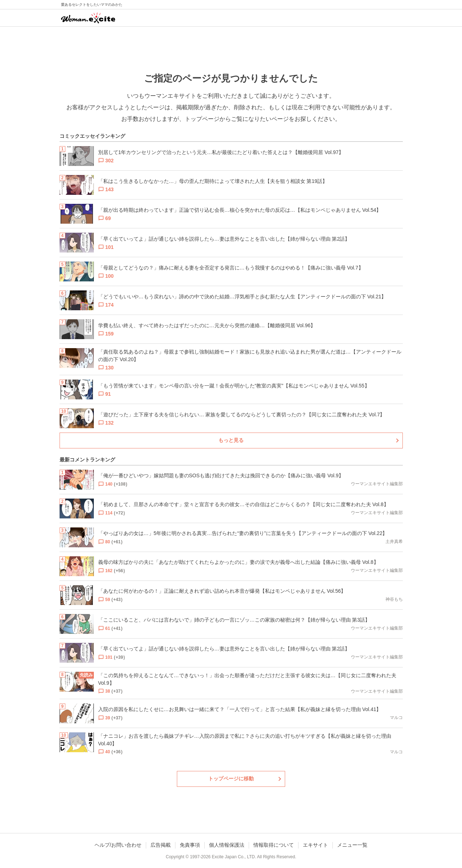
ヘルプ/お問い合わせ (118, 845)
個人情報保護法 (227, 845)
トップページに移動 (231, 779)
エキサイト (315, 845)
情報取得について (274, 845)
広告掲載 (161, 845)
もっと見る (231, 440)
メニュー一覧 (352, 845)
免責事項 (190, 845)
